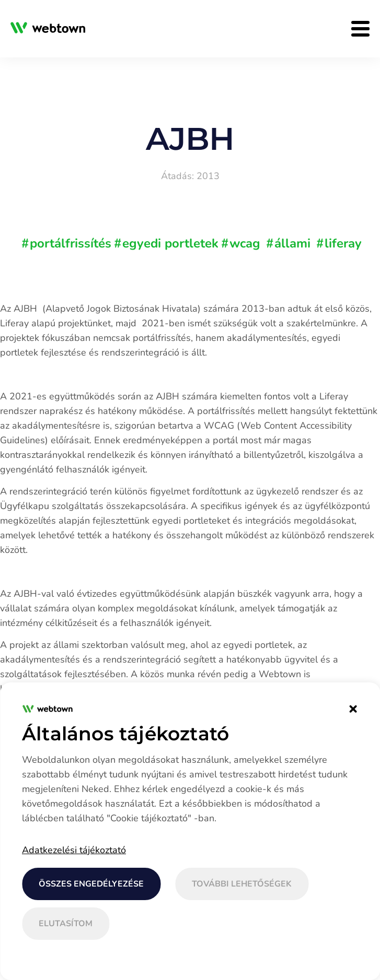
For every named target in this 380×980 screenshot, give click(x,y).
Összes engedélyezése (91, 884)
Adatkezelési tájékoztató (74, 850)
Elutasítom (66, 924)
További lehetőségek (242, 884)
